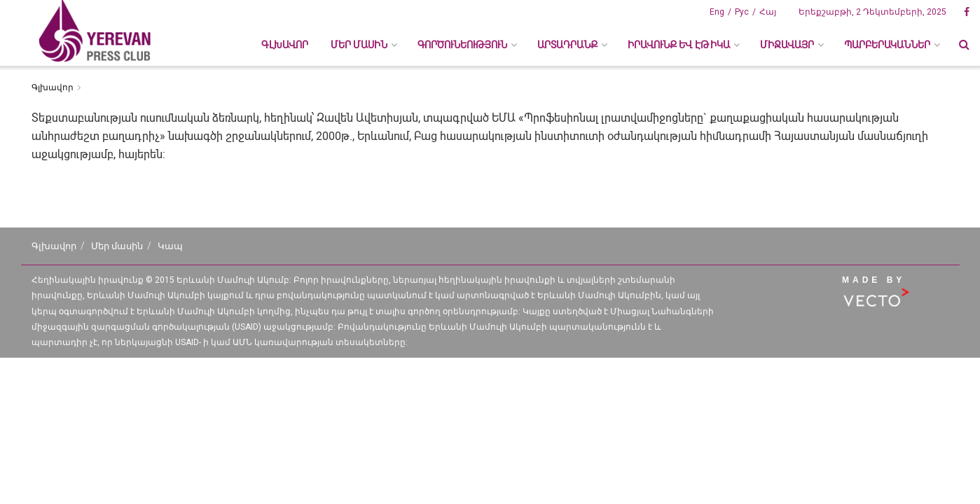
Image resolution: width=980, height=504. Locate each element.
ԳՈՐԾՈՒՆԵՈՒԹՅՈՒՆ (462, 45)
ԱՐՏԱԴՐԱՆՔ (567, 45)
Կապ (170, 246)
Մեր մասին (117, 246)
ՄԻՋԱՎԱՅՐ (787, 45)
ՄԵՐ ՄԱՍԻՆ (359, 45)
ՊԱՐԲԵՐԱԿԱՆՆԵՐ (887, 45)
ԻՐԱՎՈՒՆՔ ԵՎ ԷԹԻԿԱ (679, 45)
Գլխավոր (285, 45)
